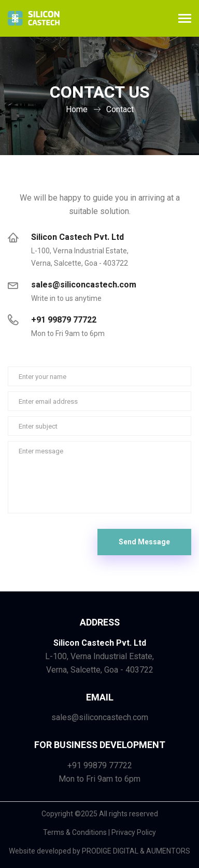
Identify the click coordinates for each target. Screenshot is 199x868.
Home (77, 109)
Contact (120, 109)
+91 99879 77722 (64, 320)
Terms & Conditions (75, 832)
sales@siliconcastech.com (84, 285)
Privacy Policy (134, 832)
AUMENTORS (168, 851)
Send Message (144, 542)
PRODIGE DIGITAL (110, 851)
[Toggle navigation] (185, 19)
